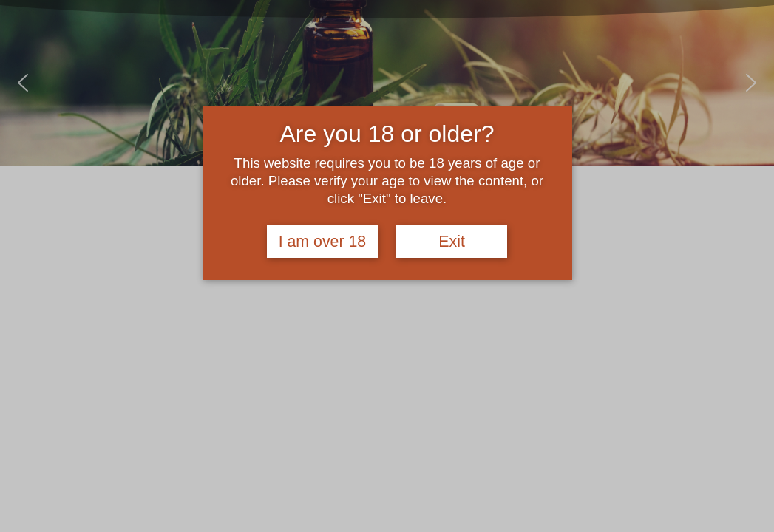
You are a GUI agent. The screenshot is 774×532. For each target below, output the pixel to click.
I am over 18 (323, 242)
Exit (452, 242)
